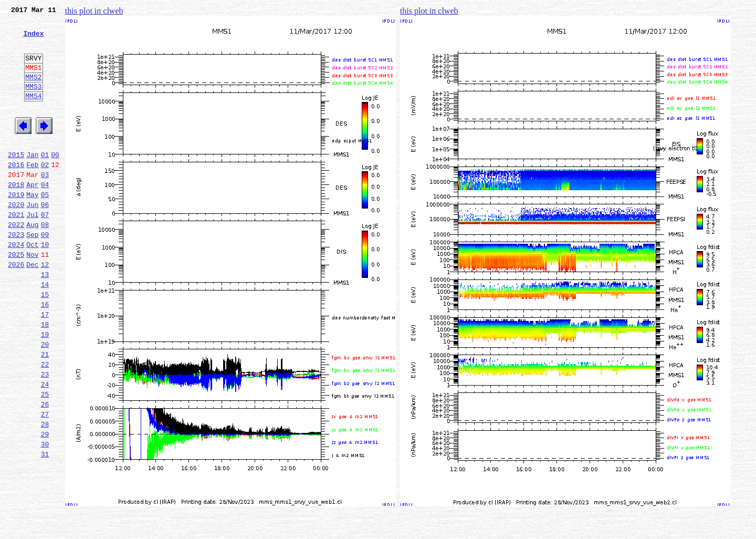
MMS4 (33, 113)
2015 (16, 180)
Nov (32, 295)
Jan (32, 180)
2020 (16, 237)
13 (45, 318)
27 (45, 480)
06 (45, 237)
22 (45, 422)
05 (45, 226)
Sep (32, 272)
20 (45, 399)
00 (55, 180)
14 (45, 330)
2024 (16, 284)
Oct (32, 284)
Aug (32, 261)
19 (45, 388)
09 (45, 272)
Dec (32, 307)
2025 (16, 295)
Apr (32, 214)
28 (45, 492)
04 (45, 214)
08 (45, 261)
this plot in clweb (94, 11)
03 (45, 203)
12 (45, 307)
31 (45, 526)
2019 (16, 226)
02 (45, 191)
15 (45, 341)
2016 (16, 191)
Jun (32, 237)
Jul (32, 249)
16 (45, 353)
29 (45, 503)
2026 (16, 307)
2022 (16, 261)
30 (45, 515)
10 (45, 284)
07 (45, 249)
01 (45, 180)
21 (45, 411)
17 (45, 365)
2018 (16, 214)
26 (45, 469)
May (32, 226)
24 (45, 445)
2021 (16, 249)
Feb (32, 191)
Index (33, 39)
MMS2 (33, 91)
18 (45, 376)
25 (45, 457)
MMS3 (33, 102)
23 (45, 434)
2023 (16, 272)
